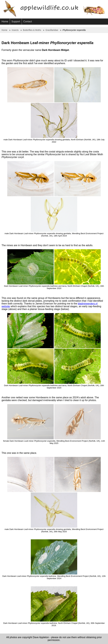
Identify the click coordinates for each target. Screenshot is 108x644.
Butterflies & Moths (32, 30)
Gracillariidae (52, 30)
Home (5, 22)
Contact (28, 22)
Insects (15, 30)
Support (16, 22)
